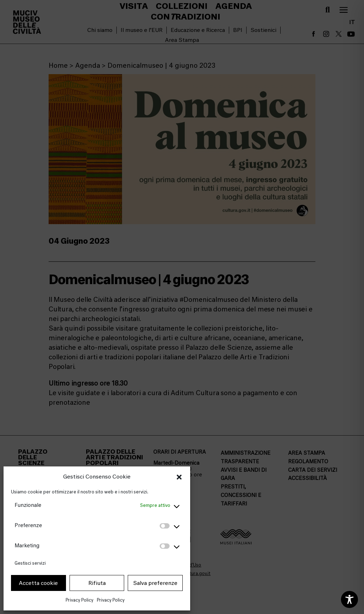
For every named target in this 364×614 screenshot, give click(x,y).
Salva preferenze (155, 583)
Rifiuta (97, 583)
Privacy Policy (79, 600)
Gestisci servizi (30, 563)
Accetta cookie (38, 583)
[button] (179, 477)
